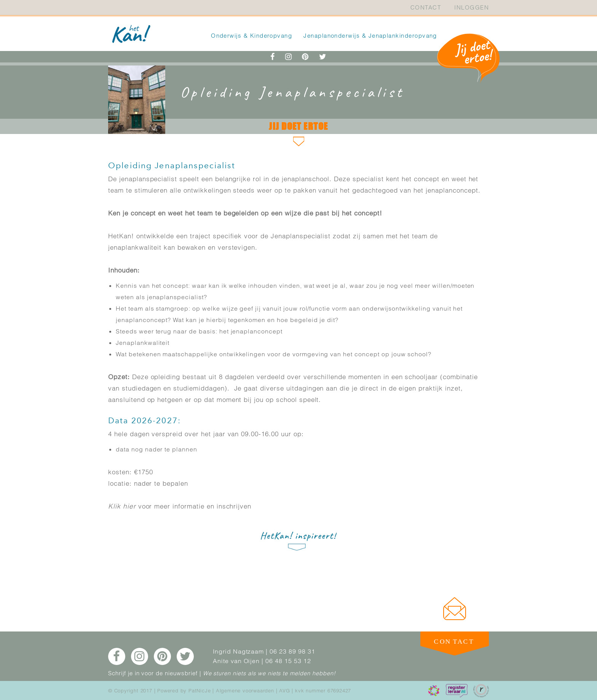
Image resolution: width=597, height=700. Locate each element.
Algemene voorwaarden (245, 690)
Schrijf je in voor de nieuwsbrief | (155, 673)
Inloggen (472, 7)
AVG (284, 690)
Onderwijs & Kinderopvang (251, 36)
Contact (426, 7)
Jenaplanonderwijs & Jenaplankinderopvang (370, 36)
